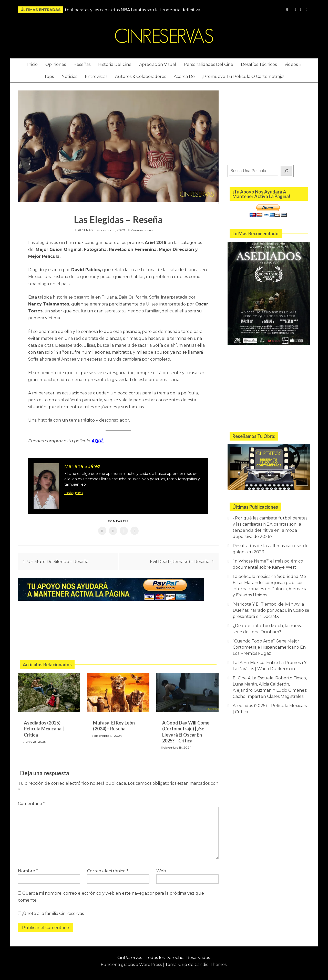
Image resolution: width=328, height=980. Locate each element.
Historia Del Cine (115, 64)
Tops (49, 76)
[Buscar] (286, 171)
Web (161, 870)
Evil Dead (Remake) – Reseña (180, 561)
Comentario (31, 803)
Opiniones (56, 64)
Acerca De (184, 76)
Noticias (69, 76)
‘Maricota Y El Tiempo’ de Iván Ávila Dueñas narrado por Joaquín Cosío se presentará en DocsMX (271, 610)
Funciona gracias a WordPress (132, 964)
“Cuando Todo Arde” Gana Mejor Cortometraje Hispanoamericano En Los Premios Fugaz (269, 647)
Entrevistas (96, 76)
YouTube (301, 10)
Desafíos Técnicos (259, 64)
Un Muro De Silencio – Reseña (58, 561)
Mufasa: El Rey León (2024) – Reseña (114, 725)
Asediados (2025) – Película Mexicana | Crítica (44, 728)
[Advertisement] (118, 631)
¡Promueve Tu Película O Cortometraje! (243, 76)
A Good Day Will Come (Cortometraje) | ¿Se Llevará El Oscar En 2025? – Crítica (186, 731)
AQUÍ (98, 441)
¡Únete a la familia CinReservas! (51, 913)
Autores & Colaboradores (141, 76)
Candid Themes (211, 964)
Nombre (28, 870)
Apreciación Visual (158, 64)
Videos (291, 64)
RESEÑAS (85, 230)
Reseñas (82, 64)
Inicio (32, 64)
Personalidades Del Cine (208, 64)
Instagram (295, 10)
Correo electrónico (108, 870)
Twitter (307, 10)
